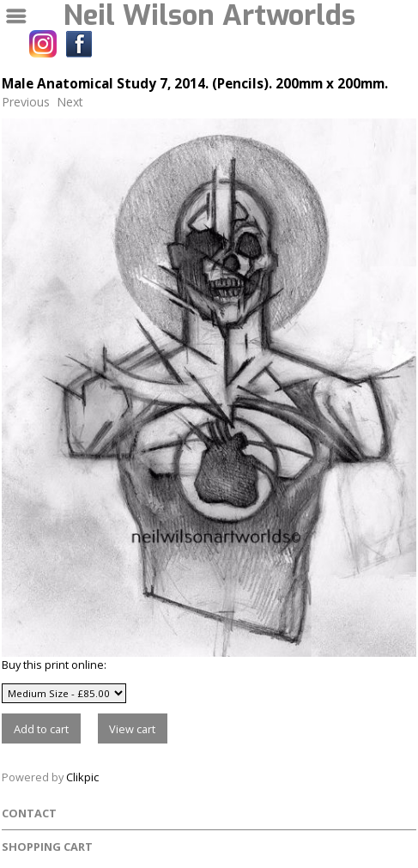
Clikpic (82, 777)
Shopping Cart (47, 847)
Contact (29, 813)
